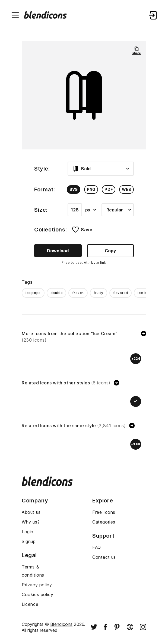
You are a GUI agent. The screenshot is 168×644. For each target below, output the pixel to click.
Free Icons (104, 512)
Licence (30, 604)
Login (28, 532)
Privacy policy (37, 585)
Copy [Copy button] (110, 251)
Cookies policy (37, 594)
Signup (29, 541)
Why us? (31, 522)
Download (58, 251)
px (91, 210)
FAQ (97, 547)
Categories (104, 522)
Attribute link (95, 262)
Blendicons (61, 624)
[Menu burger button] (15, 15)
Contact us (104, 557)
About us (31, 512)
